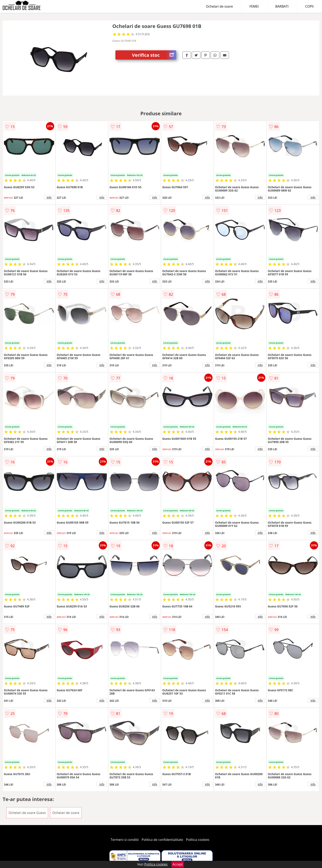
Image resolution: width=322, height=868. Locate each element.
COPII (309, 6)
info (49, 197)
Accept (178, 864)
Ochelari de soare (219, 6)
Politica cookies (198, 840)
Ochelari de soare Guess (27, 813)
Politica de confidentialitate (162, 840)
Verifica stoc (154, 55)
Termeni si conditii (125, 840)
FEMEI (254, 6)
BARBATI (282, 6)
